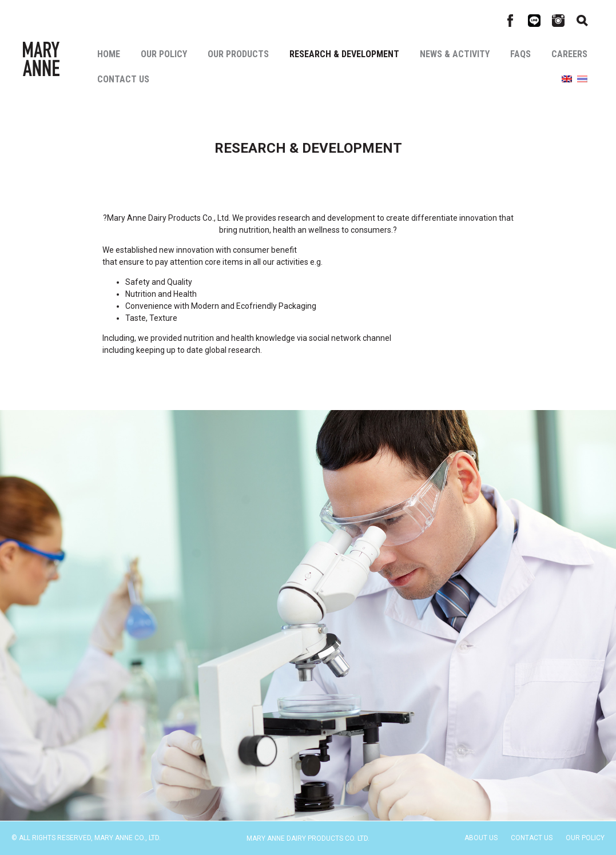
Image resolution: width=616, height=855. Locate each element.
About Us (481, 838)
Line (534, 21)
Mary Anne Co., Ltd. (41, 59)
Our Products (238, 54)
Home (109, 54)
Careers (569, 54)
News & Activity (455, 54)
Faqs (520, 54)
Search (582, 21)
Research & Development (344, 54)
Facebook (510, 21)
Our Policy (164, 54)
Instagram (558, 21)
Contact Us (123, 79)
